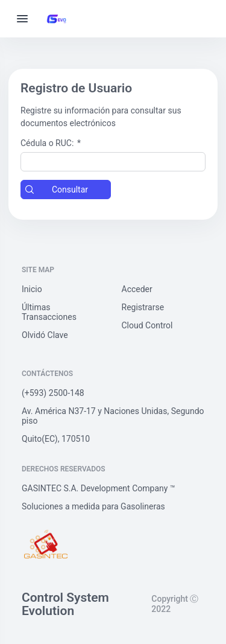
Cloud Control (147, 325)
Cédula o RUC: (51, 143)
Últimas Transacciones (49, 312)
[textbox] (113, 162)
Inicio (32, 289)
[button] (66, 190)
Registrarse (143, 307)
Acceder (137, 289)
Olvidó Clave (45, 335)
